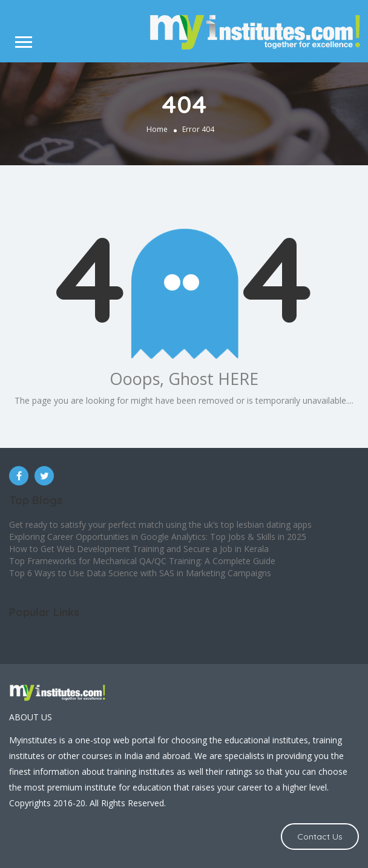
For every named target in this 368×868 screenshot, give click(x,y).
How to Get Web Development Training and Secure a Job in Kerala (139, 549)
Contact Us (320, 837)
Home (157, 129)
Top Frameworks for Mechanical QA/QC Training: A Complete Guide (142, 561)
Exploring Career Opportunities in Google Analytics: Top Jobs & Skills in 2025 (158, 537)
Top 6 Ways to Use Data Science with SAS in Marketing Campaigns (140, 573)
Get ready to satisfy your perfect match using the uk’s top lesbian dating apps (160, 524)
